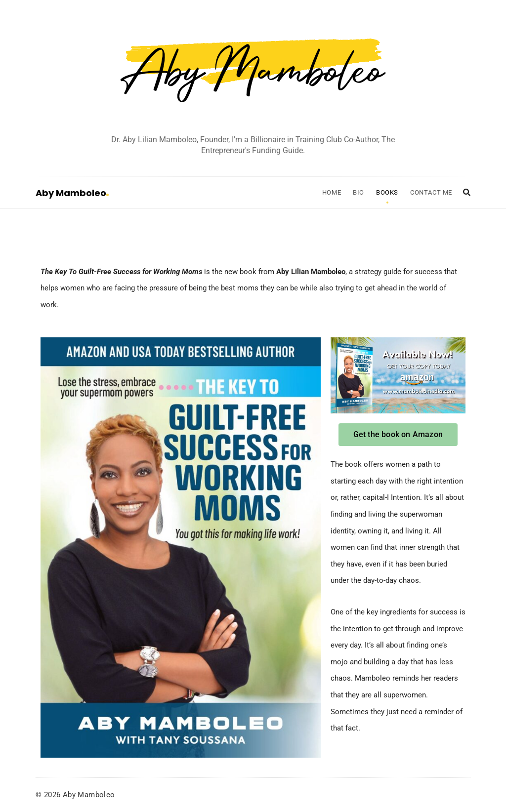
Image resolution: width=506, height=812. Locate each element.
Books (387, 192)
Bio (358, 192)
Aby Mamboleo (72, 193)
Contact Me (431, 192)
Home (332, 192)
